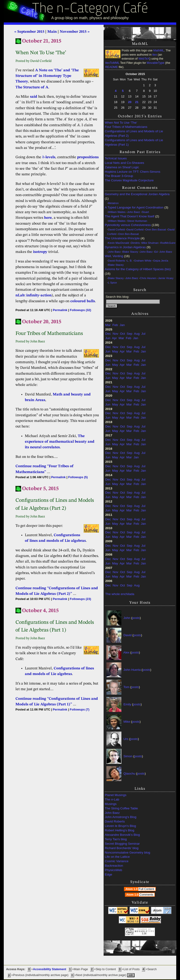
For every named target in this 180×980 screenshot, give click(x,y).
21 (137, 102)
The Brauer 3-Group (119, 176)
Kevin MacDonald (119, 243)
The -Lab (112, 799)
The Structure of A (32, 87)
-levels (49, 157)
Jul (143, 334)
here (48, 218)
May (115, 351)
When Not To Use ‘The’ (121, 123)
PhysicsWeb (113, 870)
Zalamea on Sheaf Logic (122, 167)
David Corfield (116, 230)
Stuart (145, 212)
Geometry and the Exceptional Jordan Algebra (137, 194)
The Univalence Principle (122, 238)
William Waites (117, 212)
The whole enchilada (120, 594)
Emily (127, 704)
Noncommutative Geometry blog (127, 853)
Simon (128, 756)
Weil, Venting (114, 256)
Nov (116, 334)
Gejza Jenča (161, 261)
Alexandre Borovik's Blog (122, 835)
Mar (108, 325)
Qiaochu (129, 774)
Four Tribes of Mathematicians (126, 127)
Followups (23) (81, 599)
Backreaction (114, 866)
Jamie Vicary (166, 278)
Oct (122, 334)
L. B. (130, 261)
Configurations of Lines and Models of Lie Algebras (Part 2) (134, 133)
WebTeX (144, 59)
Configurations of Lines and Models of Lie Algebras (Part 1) (134, 142)
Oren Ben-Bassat (156, 230)
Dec (108, 334)
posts (136, 618)
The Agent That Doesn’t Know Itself (129, 216)
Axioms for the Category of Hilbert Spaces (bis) (138, 269)
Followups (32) (81, 310)
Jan (122, 325)
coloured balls (83, 301)
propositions (88, 157)
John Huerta (132, 670)
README (112, 67)
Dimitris (135, 243)
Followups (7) (80, 709)
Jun (108, 338)
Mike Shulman (150, 243)
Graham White (143, 261)
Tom (127, 687)
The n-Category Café (90, 9)
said (34, 97)
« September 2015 (29, 32)
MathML (159, 50)
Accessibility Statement (50, 969)
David (128, 635)
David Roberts (117, 261)
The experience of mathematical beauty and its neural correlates (60, 442)
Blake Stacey (130, 252)
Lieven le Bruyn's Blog (120, 826)
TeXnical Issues (116, 158)
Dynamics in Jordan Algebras (125, 247)
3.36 (144, 934)
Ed (156, 252)
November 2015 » (75, 32)
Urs (126, 739)
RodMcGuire (168, 243)
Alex (126, 652)
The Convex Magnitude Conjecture (129, 180)
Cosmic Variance (117, 861)
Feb (115, 325)
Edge (109, 874)
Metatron (113, 203)
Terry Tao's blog (116, 839)
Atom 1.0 (140, 889)
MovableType (156, 63)
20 (130, 102)
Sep (130, 334)
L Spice (112, 283)
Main (52, 32)
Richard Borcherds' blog (122, 848)
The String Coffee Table (121, 808)
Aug (137, 334)
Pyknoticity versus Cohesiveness (128, 225)
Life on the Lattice (117, 857)
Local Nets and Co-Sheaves (124, 163)
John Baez (134, 212)
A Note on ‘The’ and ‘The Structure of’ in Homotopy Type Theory (47, 76)
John (127, 618)
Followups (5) (78, 477)
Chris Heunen (148, 278)
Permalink (60, 310)
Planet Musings (116, 795)
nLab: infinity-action (34, 295)
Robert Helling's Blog (120, 830)
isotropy (40, 252)
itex (155, 55)
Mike (127, 722)
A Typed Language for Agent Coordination (134, 207)
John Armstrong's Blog (121, 817)
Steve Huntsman (137, 221)
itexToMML (112, 63)
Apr (114, 338)
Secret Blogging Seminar (122, 844)
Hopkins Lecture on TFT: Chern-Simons (133, 172)
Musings (111, 804)
